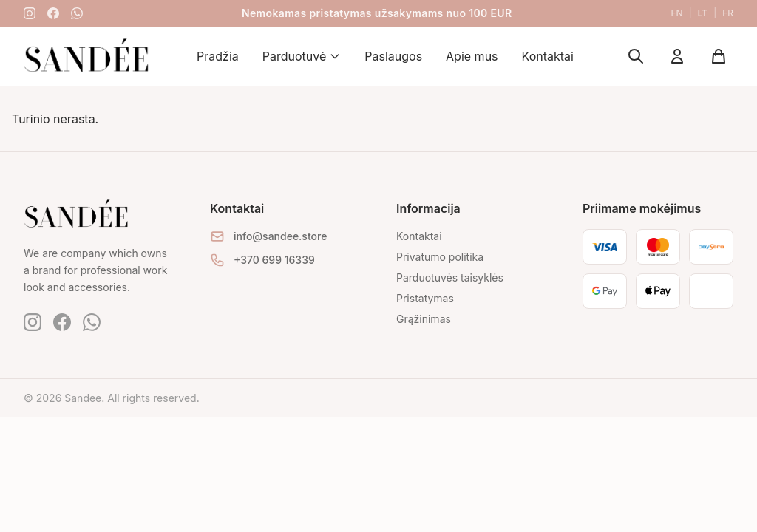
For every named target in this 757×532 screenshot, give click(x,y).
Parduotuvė (302, 56)
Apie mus (472, 56)
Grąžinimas (424, 319)
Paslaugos (393, 56)
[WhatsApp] (77, 13)
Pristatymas (425, 298)
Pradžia (218, 56)
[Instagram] (30, 13)
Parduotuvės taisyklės (450, 277)
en (676, 13)
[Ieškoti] (636, 56)
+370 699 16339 (274, 260)
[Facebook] (53, 13)
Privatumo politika (440, 257)
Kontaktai (548, 56)
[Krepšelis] (719, 56)
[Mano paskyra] (677, 56)
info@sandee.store (280, 236)
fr (728, 13)
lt (703, 13)
